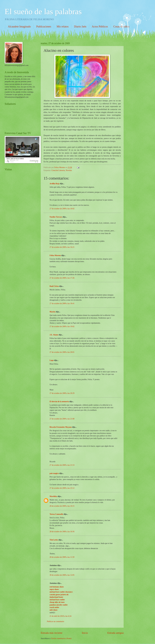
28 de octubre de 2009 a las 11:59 (62, 557)
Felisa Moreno (55, 255)
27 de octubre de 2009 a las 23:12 (62, 488)
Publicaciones (44, 26)
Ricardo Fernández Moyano (61, 427)
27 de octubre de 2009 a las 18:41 (62, 303)
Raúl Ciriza (54, 286)
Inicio (85, 633)
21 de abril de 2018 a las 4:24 (60, 616)
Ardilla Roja (55, 184)
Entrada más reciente (52, 633)
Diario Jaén (80, 26)
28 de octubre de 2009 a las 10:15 (62, 506)
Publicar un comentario (56, 621)
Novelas (69, 170)
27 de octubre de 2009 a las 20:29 (62, 393)
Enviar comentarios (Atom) (61, 638)
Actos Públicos (100, 26)
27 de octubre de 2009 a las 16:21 (62, 247)
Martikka (53, 496)
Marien (53, 312)
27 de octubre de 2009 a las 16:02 (62, 209)
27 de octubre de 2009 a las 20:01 (62, 352)
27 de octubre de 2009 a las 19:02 (62, 326)
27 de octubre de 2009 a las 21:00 (62, 419)
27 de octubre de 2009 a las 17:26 (62, 278)
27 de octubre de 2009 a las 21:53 (62, 465)
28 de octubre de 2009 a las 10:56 (62, 532)
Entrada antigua (115, 633)
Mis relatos (63, 26)
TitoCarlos (54, 540)
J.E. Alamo (54, 335)
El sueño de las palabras (43, 12)
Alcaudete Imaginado (19, 26)
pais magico (54, 473)
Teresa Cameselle (56, 514)
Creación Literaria (58, 170)
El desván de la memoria (59, 402)
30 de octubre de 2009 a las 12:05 (62, 575)
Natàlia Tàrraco (56, 217)
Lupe (52, 360)
